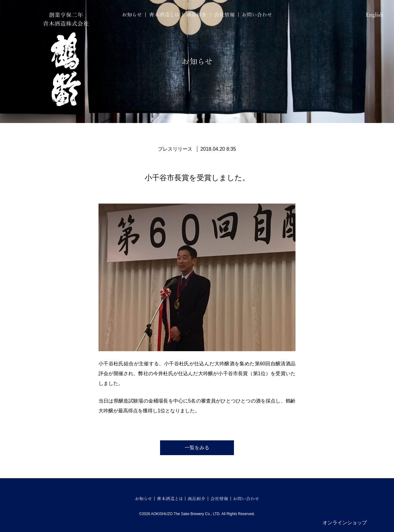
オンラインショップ (345, 523)
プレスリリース (175, 149)
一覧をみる (197, 448)
